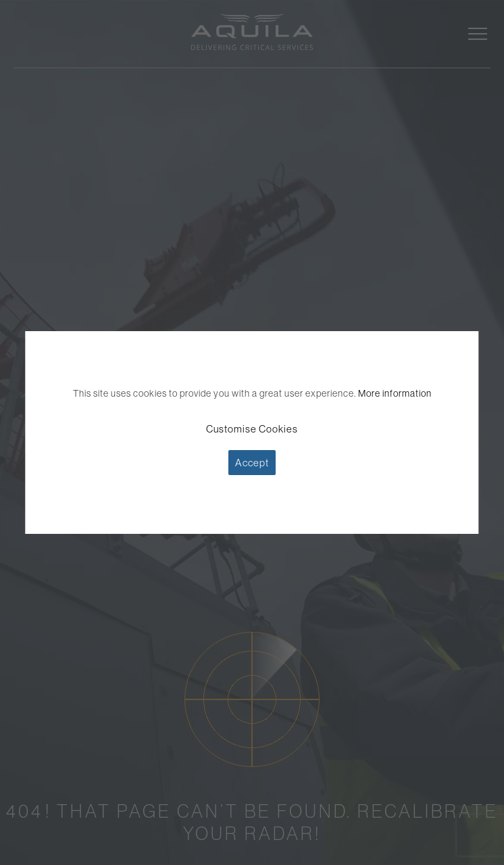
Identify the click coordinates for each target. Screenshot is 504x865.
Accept (252, 463)
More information (395, 393)
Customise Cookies (252, 429)
